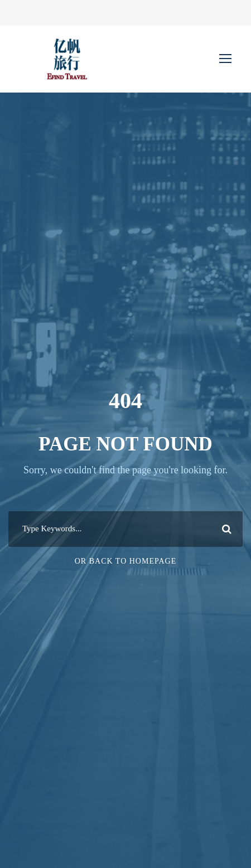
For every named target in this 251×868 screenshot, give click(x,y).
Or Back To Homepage (126, 561)
